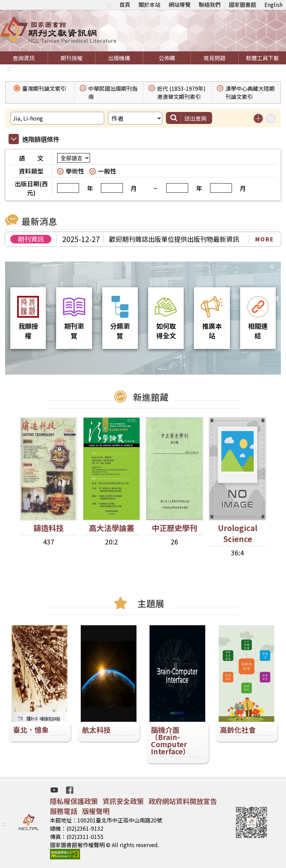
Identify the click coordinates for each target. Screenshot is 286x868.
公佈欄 (167, 58)
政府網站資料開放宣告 (183, 801)
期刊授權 (71, 58)
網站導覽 (180, 4)
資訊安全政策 (123, 801)
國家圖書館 (243, 4)
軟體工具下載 (262, 58)
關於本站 (149, 4)
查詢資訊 (24, 58)
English (274, 4)
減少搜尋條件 (271, 118)
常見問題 (214, 58)
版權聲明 (96, 811)
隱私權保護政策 (74, 801)
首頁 (125, 4)
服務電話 (64, 811)
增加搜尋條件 (258, 118)
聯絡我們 (210, 4)
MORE (265, 239)
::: (109, 4)
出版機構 (119, 58)
